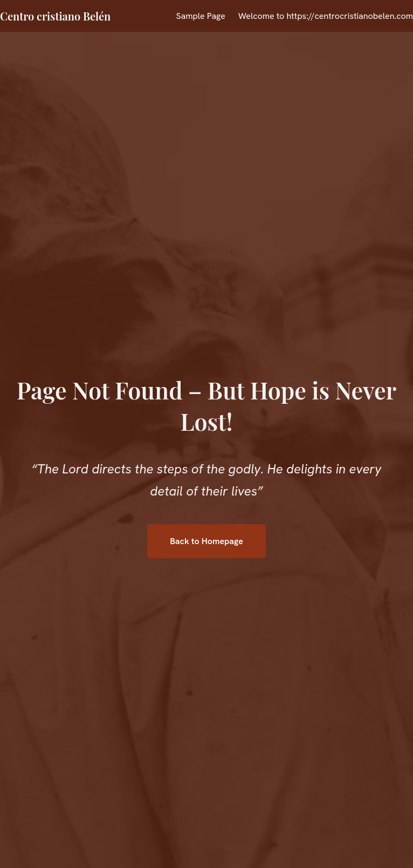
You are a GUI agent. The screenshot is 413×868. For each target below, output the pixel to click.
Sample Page (200, 16)
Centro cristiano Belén (55, 16)
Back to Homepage (206, 541)
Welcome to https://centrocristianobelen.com (326, 16)
